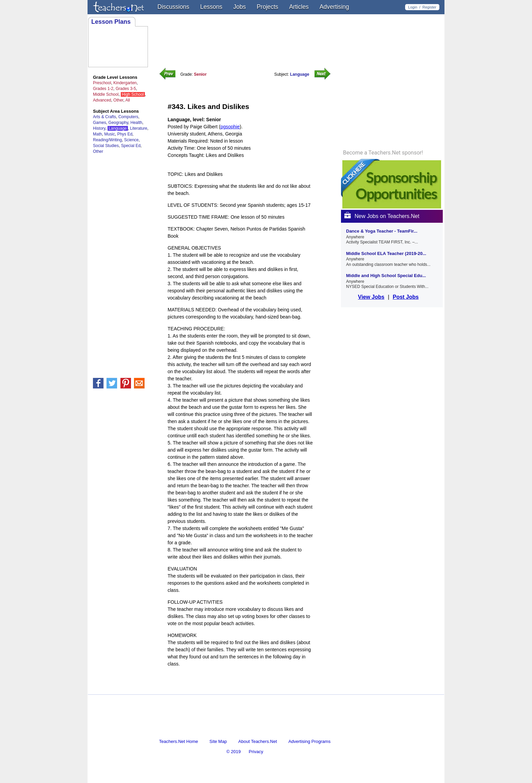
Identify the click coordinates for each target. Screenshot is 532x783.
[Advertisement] (247, 688)
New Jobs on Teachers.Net (382, 216)
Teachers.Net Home (179, 741)
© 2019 (233, 752)
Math (98, 134)
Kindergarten (125, 83)
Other (118, 100)
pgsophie (230, 127)
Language (118, 128)
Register (429, 7)
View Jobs (371, 297)
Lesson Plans (111, 22)
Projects (268, 7)
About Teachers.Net (258, 741)
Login (413, 7)
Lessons (211, 7)
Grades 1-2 (103, 89)
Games (100, 123)
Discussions (173, 7)
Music (109, 134)
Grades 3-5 (126, 89)
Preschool (102, 83)
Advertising (334, 7)
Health (137, 123)
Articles (299, 7)
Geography (118, 123)
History (99, 128)
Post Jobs (405, 297)
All (127, 100)
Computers (128, 117)
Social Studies (106, 146)
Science (131, 140)
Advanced (102, 100)
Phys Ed (125, 134)
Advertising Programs (309, 741)
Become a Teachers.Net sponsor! (383, 153)
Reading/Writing (107, 140)
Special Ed (131, 146)
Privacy (256, 752)
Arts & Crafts (104, 117)
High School (133, 94)
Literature (139, 128)
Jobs (239, 7)
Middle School (106, 94)
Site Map (218, 741)
